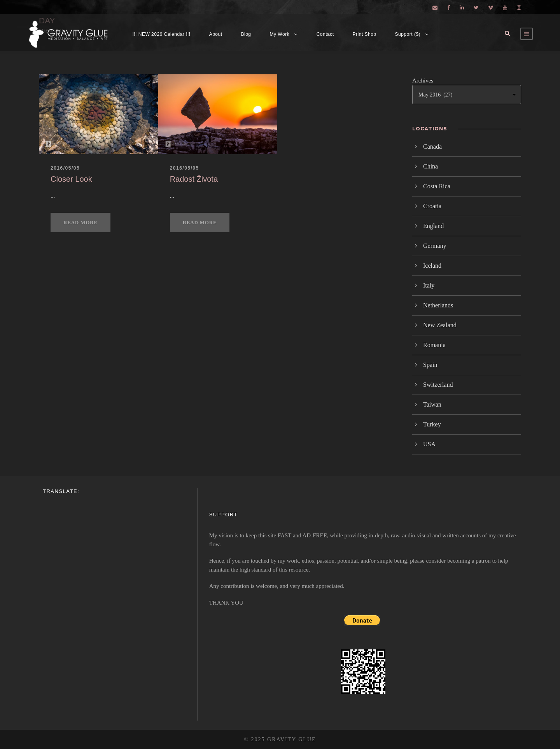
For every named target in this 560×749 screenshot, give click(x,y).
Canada (432, 146)
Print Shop (365, 34)
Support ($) (408, 34)
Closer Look (71, 179)
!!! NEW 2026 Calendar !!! (161, 34)
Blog (246, 34)
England (433, 226)
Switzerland (438, 385)
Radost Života (194, 179)
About (216, 34)
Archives (423, 81)
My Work (280, 34)
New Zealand (440, 325)
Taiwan (432, 404)
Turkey (432, 424)
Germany (435, 246)
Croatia (432, 206)
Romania (434, 345)
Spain (430, 365)
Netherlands (438, 305)
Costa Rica (437, 186)
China (430, 166)
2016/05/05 (65, 168)
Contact (325, 34)
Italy (429, 285)
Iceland (432, 266)
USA (429, 444)
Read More (80, 222)
